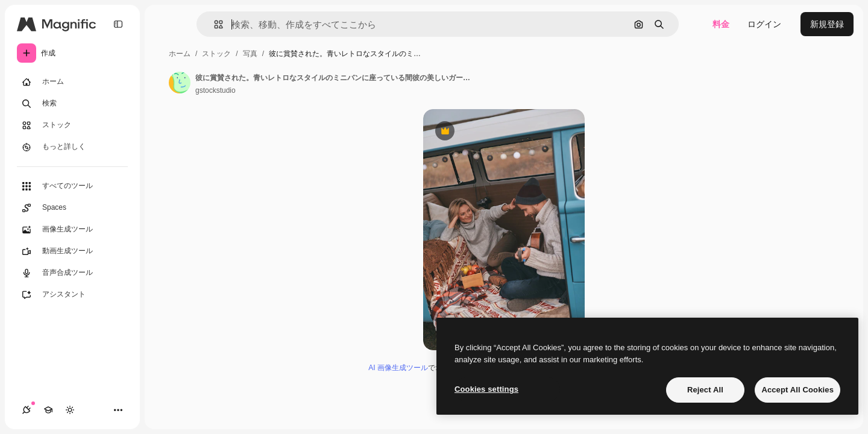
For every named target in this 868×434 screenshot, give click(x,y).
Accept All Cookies (797, 390)
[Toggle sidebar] (118, 24)
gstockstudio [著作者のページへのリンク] (215, 90)
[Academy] (48, 410)
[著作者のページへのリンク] (180, 83)
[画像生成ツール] (72, 230)
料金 (721, 24)
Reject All (705, 390)
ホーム (180, 54)
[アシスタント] (72, 295)
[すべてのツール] (72, 186)
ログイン (764, 24)
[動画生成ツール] (72, 251)
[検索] (72, 104)
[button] (214, 24)
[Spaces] (72, 208)
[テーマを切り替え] (70, 410)
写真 (250, 54)
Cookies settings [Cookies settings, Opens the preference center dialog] (486, 389)
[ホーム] (72, 82)
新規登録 (827, 24)
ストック (216, 54)
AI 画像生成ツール (398, 368)
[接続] (27, 410)
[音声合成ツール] (72, 273)
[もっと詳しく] (72, 147)
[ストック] (72, 125)
